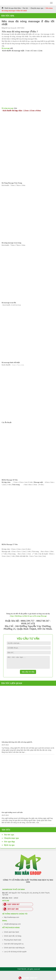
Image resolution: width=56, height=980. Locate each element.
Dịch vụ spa (9, 845)
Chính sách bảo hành (11, 932)
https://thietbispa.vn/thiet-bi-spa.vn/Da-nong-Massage (29, 616)
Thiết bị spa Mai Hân (13, 8)
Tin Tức (6, 830)
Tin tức (26, 8)
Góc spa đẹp (9, 842)
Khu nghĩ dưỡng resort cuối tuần (12, 812)
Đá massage (6, 48)
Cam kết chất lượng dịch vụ (14, 944)
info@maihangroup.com (12, 924)
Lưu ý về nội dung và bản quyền (15, 952)
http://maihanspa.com (11, 917)
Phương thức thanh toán (13, 940)
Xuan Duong (11, 28)
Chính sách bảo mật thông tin (14, 948)
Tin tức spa (9, 835)
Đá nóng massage (7, 108)
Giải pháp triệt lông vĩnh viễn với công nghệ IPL (17, 742)
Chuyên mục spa (37, 8)
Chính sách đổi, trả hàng (13, 936)
